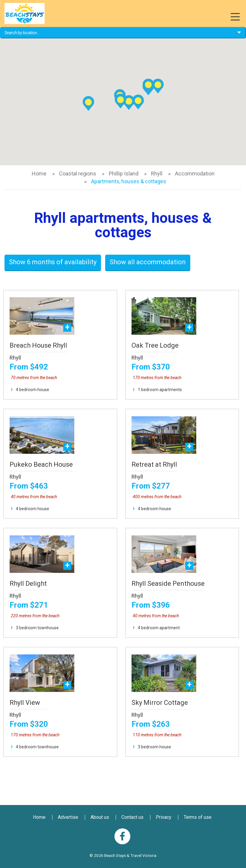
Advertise (68, 817)
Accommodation (195, 174)
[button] (138, 102)
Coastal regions (78, 174)
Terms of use (198, 817)
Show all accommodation (148, 262)
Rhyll (157, 174)
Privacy (164, 817)
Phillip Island (124, 174)
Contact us (132, 817)
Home (39, 174)
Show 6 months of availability (53, 262)
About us (100, 817)
